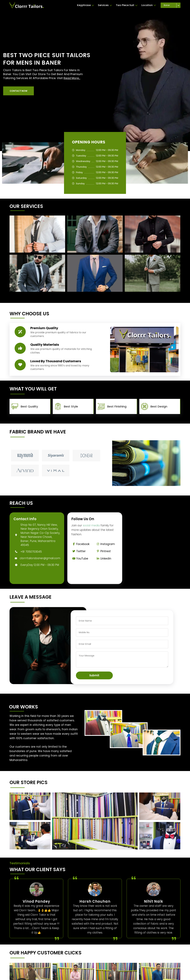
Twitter (78, 551)
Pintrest (103, 551)
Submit (94, 675)
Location (149, 5)
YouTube (80, 559)
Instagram (105, 544)
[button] (19, 91)
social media (91, 525)
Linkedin (103, 559)
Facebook (80, 544)
